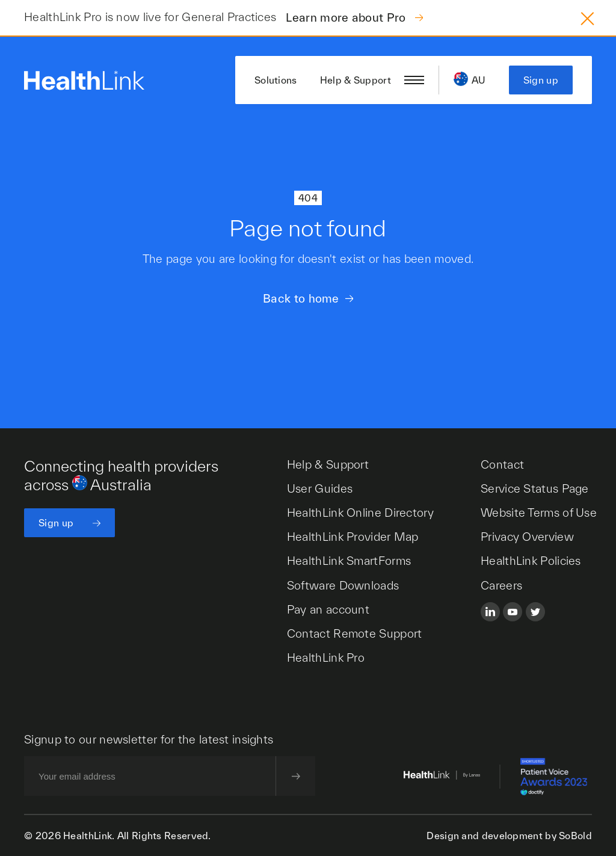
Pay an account (328, 609)
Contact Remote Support (355, 633)
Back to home (301, 298)
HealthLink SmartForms (349, 561)
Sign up (541, 80)
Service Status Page (535, 488)
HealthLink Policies (531, 561)
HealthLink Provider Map (353, 537)
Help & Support (356, 80)
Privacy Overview (527, 537)
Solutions (276, 80)
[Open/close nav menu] (414, 80)
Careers (501, 585)
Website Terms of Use (539, 513)
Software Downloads (343, 585)
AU (479, 80)
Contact (502, 464)
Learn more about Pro (347, 17)
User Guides (320, 488)
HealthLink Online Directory (360, 513)
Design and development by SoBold (509, 836)
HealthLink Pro (326, 657)
